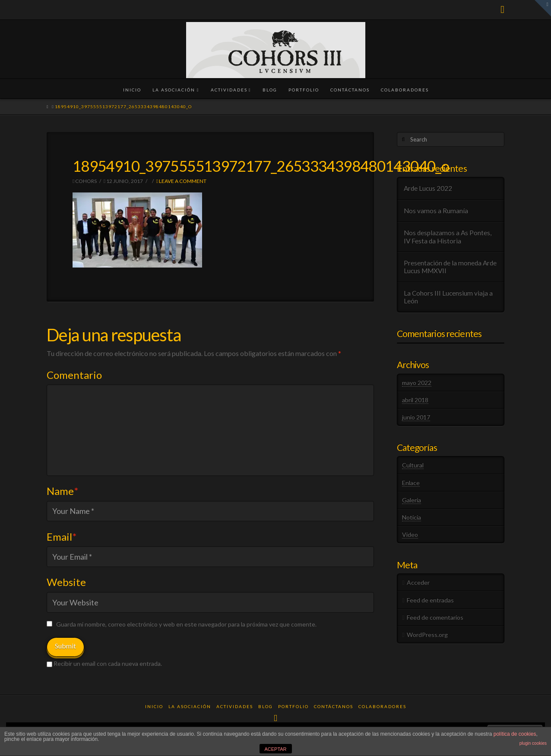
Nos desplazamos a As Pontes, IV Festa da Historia (448, 237)
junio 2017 (416, 417)
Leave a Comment (181, 181)
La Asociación (190, 706)
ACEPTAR (275, 749)
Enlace (411, 483)
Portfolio (293, 706)
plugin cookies (533, 743)
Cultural (413, 465)
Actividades (235, 706)
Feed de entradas (430, 600)
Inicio (154, 706)
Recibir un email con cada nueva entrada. (108, 663)
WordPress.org (427, 635)
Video (410, 534)
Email (62, 537)
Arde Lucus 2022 (428, 188)
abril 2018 (415, 400)
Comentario (74, 375)
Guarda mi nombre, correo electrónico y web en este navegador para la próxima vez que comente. (186, 624)
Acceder (418, 582)
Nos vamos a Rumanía (436, 211)
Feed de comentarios (435, 617)
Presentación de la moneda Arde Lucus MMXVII (450, 267)
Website (66, 582)
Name (62, 491)
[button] (543, 8)
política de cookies (515, 734)
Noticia (412, 517)
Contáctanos (334, 706)
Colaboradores (382, 706)
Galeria (412, 500)
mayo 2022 (417, 383)
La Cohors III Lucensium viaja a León (448, 297)
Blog (266, 706)
